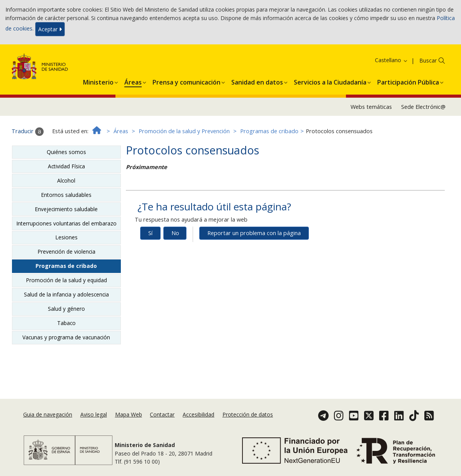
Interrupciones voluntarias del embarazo (66, 223)
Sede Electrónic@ (423, 107)
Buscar (428, 60)
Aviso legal (94, 414)
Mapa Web (129, 414)
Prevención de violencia (66, 252)
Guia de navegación (48, 414)
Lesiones (66, 237)
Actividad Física (66, 166)
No (175, 233)
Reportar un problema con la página (254, 233)
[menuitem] (98, 81)
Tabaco (66, 323)
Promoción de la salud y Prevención (184, 131)
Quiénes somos (66, 152)
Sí (150, 233)
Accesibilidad (198, 414)
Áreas (121, 131)
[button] (98, 81)
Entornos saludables (66, 195)
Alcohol (66, 180)
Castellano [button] (392, 60)
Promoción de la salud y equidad (66, 280)
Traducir (28, 132)
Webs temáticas (371, 107)
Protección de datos (248, 414)
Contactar (162, 414)
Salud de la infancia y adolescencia (66, 294)
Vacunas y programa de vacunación (66, 337)
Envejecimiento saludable (66, 209)
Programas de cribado (269, 131)
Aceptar (50, 29)
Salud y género (66, 309)
